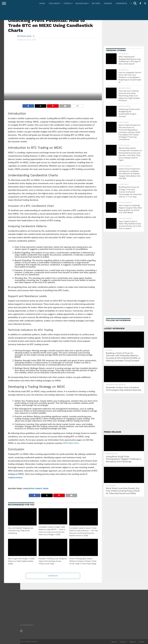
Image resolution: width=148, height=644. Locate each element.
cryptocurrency (15, 477)
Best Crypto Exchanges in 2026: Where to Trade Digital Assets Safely (21, 561)
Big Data (96, 3)
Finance (108, 3)
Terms (141, 642)
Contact (123, 642)
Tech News (54, 3)
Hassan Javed (26, 36)
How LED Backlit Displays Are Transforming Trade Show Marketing (21, 531)
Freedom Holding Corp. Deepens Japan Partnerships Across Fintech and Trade (53, 561)
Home (42, 3)
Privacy (133, 642)
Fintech (68, 3)
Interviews (121, 3)
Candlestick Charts (32, 489)
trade (46, 489)
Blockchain (82, 3)
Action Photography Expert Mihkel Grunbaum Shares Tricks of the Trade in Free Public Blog (83, 561)
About (114, 642)
